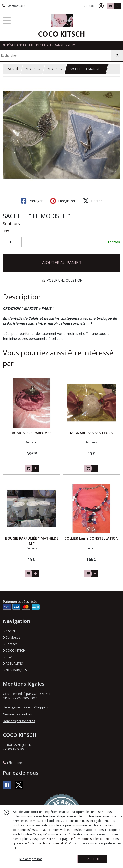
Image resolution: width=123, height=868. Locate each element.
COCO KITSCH (14, 651)
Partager (32, 201)
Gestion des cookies (17, 714)
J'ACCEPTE (93, 859)
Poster (92, 201)
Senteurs (11, 224)
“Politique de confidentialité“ (48, 843)
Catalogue (12, 638)
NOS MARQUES (15, 670)
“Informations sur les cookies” (91, 839)
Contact (89, 6)
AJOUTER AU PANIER (61, 263)
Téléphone (12, 763)
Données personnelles (19, 721)
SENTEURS (33, 69)
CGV (7, 657)
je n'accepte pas (31, 859)
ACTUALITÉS (13, 663)
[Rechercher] (117, 56)
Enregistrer (63, 201)
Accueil (13, 69)
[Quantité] (12, 242)
